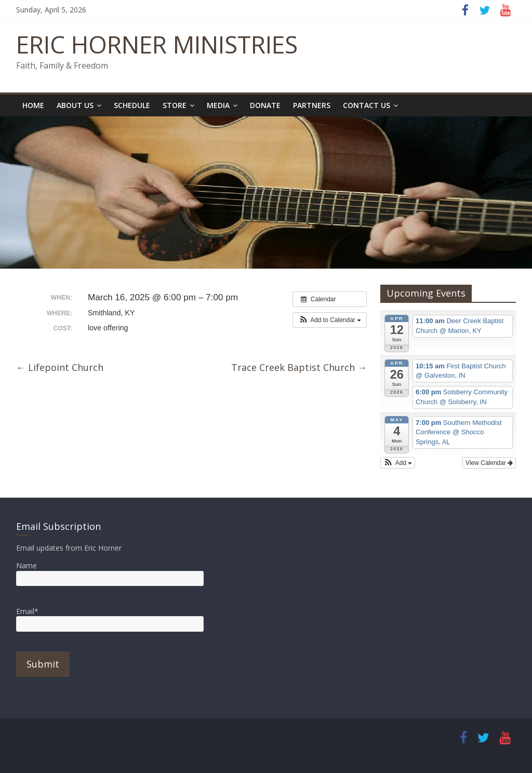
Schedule (132, 105)
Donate (265, 105)
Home (33, 105)
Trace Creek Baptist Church (299, 367)
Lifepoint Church (60, 367)
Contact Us (367, 105)
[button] (330, 320)
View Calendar (489, 463)
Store (175, 105)
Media (218, 105)
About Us (75, 105)
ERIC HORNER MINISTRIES (157, 44)
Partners (312, 105)
